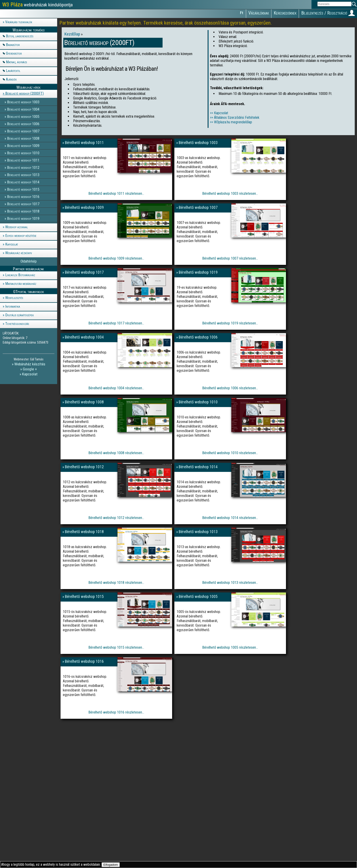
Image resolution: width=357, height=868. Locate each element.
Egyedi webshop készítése (21, 236)
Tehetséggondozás (17, 324)
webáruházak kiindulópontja (37, 5)
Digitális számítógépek (19, 315)
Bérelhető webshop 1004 (23, 109)
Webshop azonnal (17, 227)
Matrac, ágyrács (16, 62)
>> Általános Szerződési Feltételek (235, 118)
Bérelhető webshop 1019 (23, 218)
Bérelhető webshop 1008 (23, 138)
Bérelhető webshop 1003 (23, 102)
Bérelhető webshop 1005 (23, 116)
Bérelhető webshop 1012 (23, 167)
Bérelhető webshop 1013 (23, 175)
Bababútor (13, 45)
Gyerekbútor (14, 53)
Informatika (13, 306)
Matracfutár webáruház (21, 284)
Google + (30, 369)
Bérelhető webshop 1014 (23, 182)
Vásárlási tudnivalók (19, 22)
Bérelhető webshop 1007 (23, 131)
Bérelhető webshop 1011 (23, 160)
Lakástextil (13, 71)
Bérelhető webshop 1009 (23, 146)
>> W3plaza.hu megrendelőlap (231, 122)
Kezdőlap (73, 34)
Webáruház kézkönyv (19, 253)
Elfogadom (111, 865)
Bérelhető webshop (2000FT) (24, 93)
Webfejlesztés (14, 298)
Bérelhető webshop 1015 (23, 189)
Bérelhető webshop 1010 (23, 153)
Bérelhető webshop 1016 (23, 196)
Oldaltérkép (29, 261)
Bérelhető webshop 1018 (23, 211)
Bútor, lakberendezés (20, 36)
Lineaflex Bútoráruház (20, 275)
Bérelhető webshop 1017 (23, 204)
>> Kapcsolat (219, 113)
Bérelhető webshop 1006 (23, 124)
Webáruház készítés (30, 364)
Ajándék (11, 79)
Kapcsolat (12, 244)
